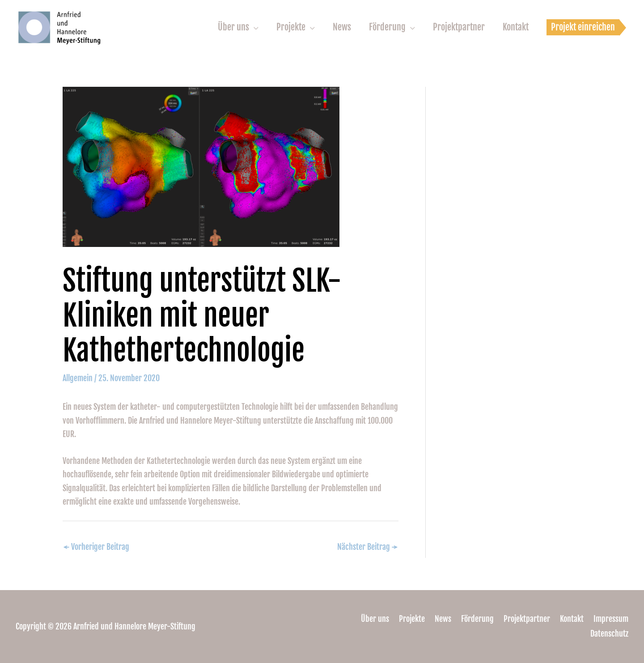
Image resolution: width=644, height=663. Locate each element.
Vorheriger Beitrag (96, 547)
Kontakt (516, 27)
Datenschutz (609, 633)
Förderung (387, 27)
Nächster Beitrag (367, 547)
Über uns (233, 27)
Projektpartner (459, 27)
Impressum (611, 619)
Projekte (291, 27)
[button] (583, 27)
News (342, 27)
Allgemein (78, 378)
